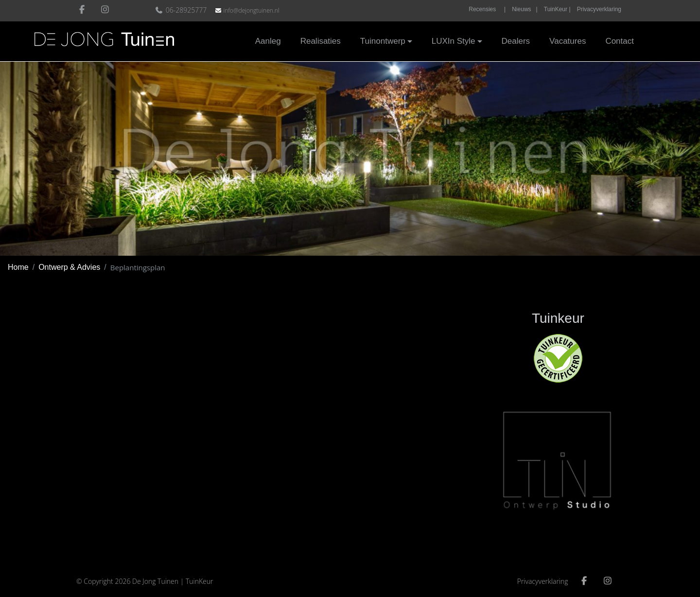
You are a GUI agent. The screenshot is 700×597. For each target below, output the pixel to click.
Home (18, 267)
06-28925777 (182, 10)
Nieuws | (525, 9)
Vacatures (568, 41)
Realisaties (321, 41)
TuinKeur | (557, 9)
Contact (620, 41)
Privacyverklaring (599, 9)
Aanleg (268, 41)
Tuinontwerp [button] (383, 41)
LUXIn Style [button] (454, 41)
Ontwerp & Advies (69, 267)
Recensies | (487, 9)
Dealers (516, 41)
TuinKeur (200, 581)
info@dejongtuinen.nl (251, 10)
